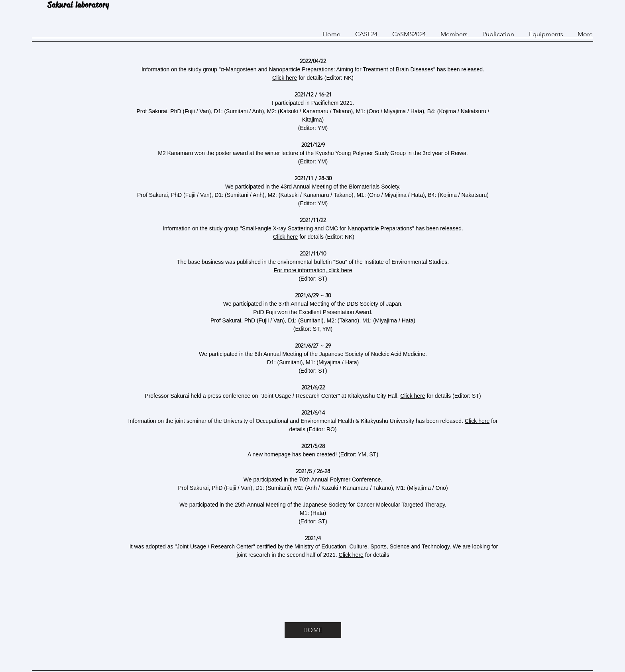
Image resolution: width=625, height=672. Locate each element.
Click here (285, 78)
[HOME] (313, 630)
